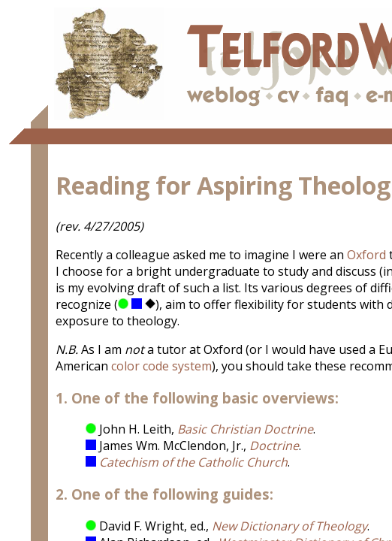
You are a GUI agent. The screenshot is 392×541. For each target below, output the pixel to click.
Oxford (366, 255)
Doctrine (274, 446)
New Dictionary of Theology (289, 526)
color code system (161, 366)
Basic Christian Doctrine (245, 429)
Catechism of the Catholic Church (193, 462)
